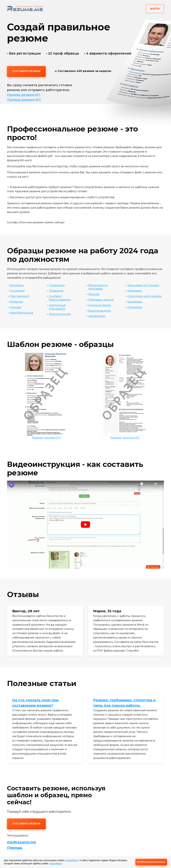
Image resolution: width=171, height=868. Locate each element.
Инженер (16, 302)
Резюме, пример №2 (125, 438)
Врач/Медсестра (21, 313)
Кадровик (135, 291)
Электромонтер (60, 314)
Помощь (15, 848)
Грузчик (94, 294)
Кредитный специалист (57, 307)
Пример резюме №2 (24, 100)
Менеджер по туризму (143, 285)
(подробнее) (72, 860)
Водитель (17, 285)
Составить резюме (26, 71)
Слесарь (16, 307)
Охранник (56, 291)
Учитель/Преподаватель (60, 298)
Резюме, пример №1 (46, 438)
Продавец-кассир (101, 300)
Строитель (135, 307)
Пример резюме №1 (24, 95)
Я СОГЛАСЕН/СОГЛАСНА (151, 862)
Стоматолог (57, 285)
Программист (20, 296)
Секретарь (135, 302)
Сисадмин (17, 291)
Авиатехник (97, 316)
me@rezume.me (22, 842)
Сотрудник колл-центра (145, 296)
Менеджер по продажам (98, 287)
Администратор (100, 305)
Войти (155, 9)
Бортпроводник (100, 311)
